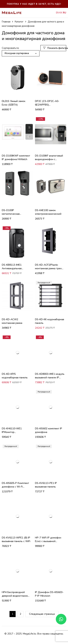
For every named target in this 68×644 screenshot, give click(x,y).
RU (65, 13)
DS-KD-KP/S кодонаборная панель (15, 376)
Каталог (19, 22)
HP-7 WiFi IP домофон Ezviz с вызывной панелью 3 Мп (48, 541)
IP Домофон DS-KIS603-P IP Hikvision (49, 594)
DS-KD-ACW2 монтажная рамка (12, 321)
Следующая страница (42, 614)
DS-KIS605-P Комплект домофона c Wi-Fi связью (15, 487)
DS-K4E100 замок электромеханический (48, 212)
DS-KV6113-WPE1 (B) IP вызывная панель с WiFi (16, 539)
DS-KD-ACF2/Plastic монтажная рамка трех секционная (48, 268)
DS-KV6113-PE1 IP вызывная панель (46, 485)
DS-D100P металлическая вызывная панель (12, 214)
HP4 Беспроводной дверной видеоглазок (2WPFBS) (15, 596)
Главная (6, 22)
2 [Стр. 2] (20, 614)
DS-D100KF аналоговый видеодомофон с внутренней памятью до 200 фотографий (49, 161)
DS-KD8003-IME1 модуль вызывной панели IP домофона (50, 378)
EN (57, 13)
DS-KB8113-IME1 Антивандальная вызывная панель (12, 268)
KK (61, 13)
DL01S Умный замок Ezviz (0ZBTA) (14, 103)
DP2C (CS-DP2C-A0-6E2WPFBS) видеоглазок (47, 105)
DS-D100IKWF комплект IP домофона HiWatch (16, 157)
